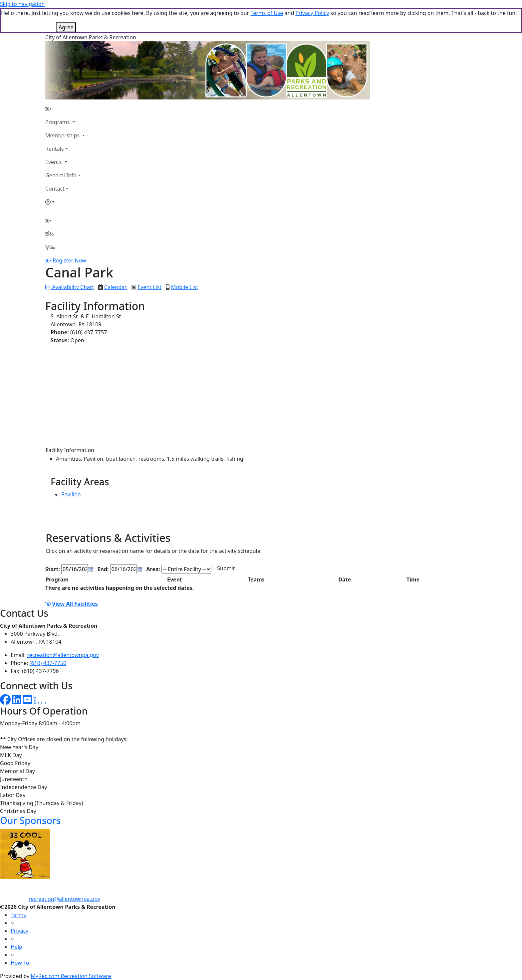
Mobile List (185, 287)
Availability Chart (70, 287)
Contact (55, 189)
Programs (58, 122)
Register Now (69, 260)
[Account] (65, 202)
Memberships (63, 135)
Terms (18, 915)
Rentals (54, 149)
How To (20, 963)
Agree (66, 27)
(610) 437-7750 (48, 663)
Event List (149, 287)
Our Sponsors (30, 820)
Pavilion (71, 494)
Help (16, 947)
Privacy (19, 931)
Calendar (116, 287)
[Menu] (50, 247)
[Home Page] (65, 109)
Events (54, 162)
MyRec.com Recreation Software (71, 976)
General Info (61, 175)
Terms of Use (267, 13)
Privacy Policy (312, 13)
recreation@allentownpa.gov (63, 655)
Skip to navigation (22, 4)
